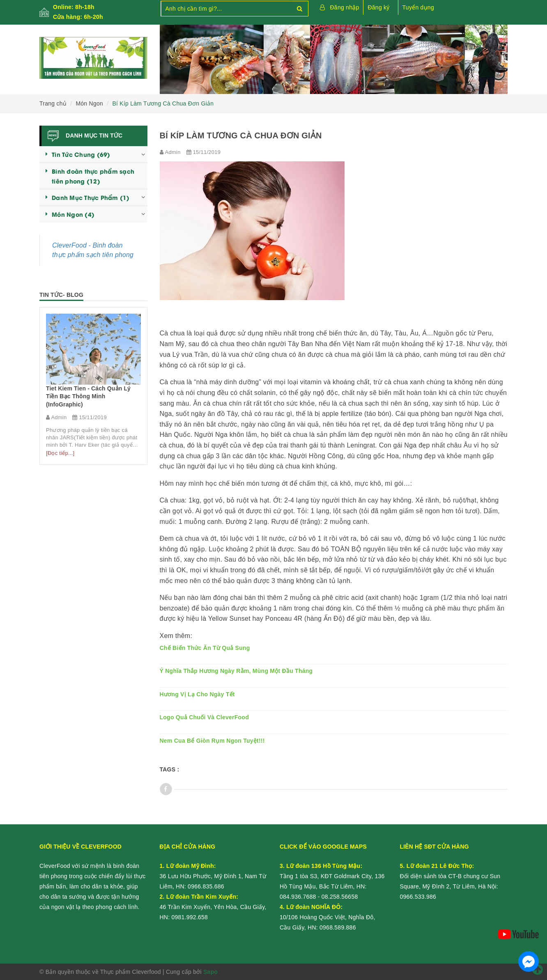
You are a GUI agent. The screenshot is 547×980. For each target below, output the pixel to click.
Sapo (210, 972)
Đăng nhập (345, 7)
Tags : (170, 769)
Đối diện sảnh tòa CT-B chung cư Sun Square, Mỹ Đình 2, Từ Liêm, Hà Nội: (450, 876)
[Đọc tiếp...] (60, 453)
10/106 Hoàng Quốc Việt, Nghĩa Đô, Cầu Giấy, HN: (328, 917)
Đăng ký (378, 7)
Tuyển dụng (418, 7)
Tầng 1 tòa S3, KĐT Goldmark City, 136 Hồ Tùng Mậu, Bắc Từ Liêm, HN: (332, 876)
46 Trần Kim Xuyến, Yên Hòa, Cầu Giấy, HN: (213, 907)
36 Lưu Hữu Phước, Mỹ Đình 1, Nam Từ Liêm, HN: (213, 876)
